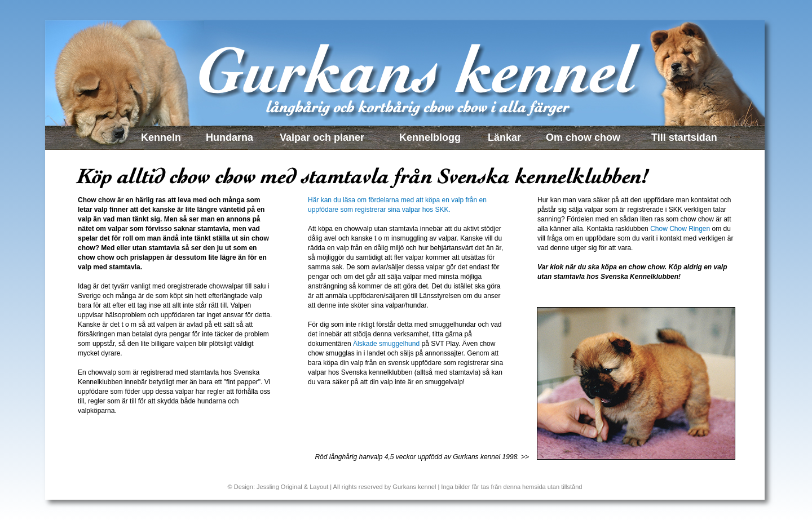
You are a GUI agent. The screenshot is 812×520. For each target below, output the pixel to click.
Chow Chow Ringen (680, 229)
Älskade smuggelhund (386, 344)
